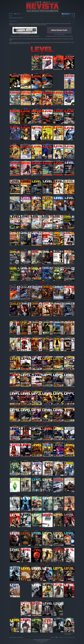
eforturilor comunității (16, 24)
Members (24, 14)
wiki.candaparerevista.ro (25, 31)
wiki (70, 42)
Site (12, 14)
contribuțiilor (24, 39)
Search (11, 16)
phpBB (39, 640)
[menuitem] (50, 14)
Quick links (10, 14)
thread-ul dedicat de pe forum (24, 44)
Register (20, 16)
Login (15, 16)
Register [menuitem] (75, 14)
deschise (20, 39)
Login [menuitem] (73, 14)
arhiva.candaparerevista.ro (59, 31)
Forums (17, 14)
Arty (40, 641)
